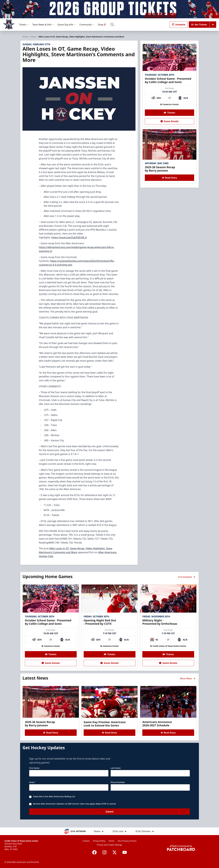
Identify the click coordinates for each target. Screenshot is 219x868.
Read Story (169, 178)
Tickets (24, 25)
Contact (86, 841)
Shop (102, 25)
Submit (110, 813)
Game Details (169, 121)
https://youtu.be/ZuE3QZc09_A (69, 237)
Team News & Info (43, 25)
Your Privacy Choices (127, 841)
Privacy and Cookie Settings (110, 845)
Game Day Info (67, 25)
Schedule (179, 25)
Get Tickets (199, 25)
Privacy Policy (99, 841)
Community (87, 25)
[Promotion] (109, 9)
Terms (111, 841)
